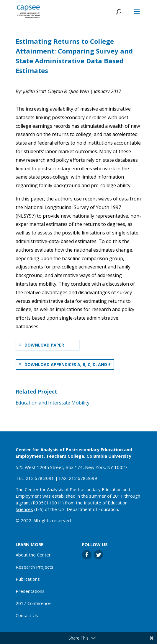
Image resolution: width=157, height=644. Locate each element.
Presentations (30, 591)
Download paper (44, 345)
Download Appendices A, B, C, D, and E (68, 364)
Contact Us (27, 615)
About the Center (33, 555)
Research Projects (35, 567)
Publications (28, 579)
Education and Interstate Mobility (53, 403)
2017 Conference (33, 603)
